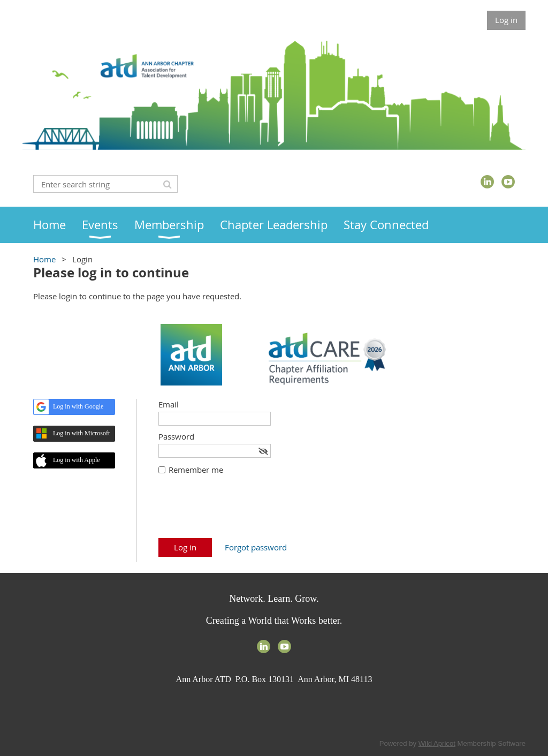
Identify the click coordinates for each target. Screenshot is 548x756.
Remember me (196, 470)
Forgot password (256, 547)
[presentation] (240, 512)
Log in (506, 20)
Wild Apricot (437, 743)
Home (44, 259)
